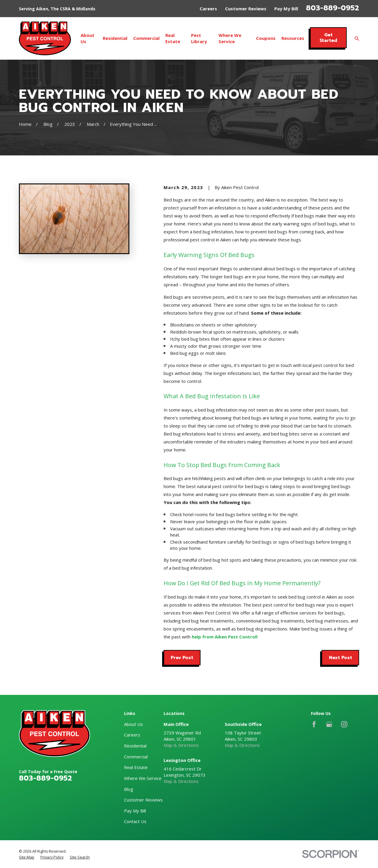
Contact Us (135, 821)
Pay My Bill (286, 9)
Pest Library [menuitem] (199, 38)
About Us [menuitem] (88, 38)
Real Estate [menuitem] (173, 38)
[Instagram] (344, 724)
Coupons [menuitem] (266, 38)
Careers (208, 9)
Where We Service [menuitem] (230, 38)
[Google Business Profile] (329, 724)
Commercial (136, 757)
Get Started (328, 38)
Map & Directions (181, 745)
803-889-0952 (333, 8)
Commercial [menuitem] (146, 38)
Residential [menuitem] (115, 38)
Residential (135, 746)
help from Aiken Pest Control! (225, 637)
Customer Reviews (246, 9)
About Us (133, 724)
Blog (129, 789)
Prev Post (182, 658)
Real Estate (136, 767)
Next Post (340, 658)
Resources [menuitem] (293, 38)
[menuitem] (27, 857)
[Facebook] (314, 724)
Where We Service (143, 778)
